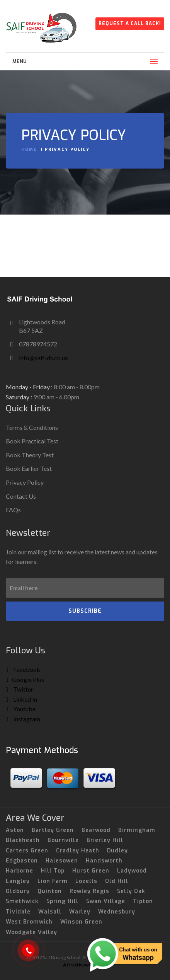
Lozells (86, 881)
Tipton (143, 901)
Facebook (23, 669)
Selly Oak (131, 891)
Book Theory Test (30, 455)
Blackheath (23, 840)
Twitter (20, 689)
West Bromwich (29, 922)
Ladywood (132, 871)
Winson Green (81, 922)
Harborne (20, 871)
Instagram (23, 719)
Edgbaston (22, 861)
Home (29, 149)
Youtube (21, 709)
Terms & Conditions (32, 427)
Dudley (117, 851)
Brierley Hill (105, 840)
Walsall (50, 912)
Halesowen (62, 861)
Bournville (63, 840)
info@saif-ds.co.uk (44, 358)
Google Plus (25, 679)
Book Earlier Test (29, 468)
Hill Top (53, 871)
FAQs (13, 510)
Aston (15, 830)
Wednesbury (117, 912)
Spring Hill (62, 901)
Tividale (18, 912)
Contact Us (21, 496)
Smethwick (22, 901)
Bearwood (96, 830)
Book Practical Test (32, 441)
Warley (80, 912)
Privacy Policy (25, 482)
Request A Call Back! (130, 24)
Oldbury (18, 891)
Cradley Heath (78, 851)
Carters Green (27, 851)
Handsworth (104, 861)
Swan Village (106, 901)
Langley (18, 881)
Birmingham (137, 830)
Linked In (21, 699)
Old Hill (117, 881)
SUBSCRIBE (85, 611)
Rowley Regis (89, 891)
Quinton (50, 891)
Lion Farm (53, 881)
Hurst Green (91, 871)
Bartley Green (53, 830)
